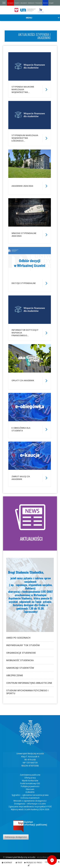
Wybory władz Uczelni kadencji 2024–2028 (30, 809)
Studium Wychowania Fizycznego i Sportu (27, 692)
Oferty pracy (30, 778)
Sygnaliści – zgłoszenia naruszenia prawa (30, 795)
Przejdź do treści (33, 863)
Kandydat (10, 3)
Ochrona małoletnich (30, 798)
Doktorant (31, 3)
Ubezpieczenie (15, 675)
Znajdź (51, 3)
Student (17, 3)
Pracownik (39, 3)
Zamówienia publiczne (30, 775)
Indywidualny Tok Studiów (23, 645)
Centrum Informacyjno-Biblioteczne (29, 683)
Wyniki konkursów (30, 781)
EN (4, 3)
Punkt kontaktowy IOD (30, 783)
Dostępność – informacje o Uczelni (30, 804)
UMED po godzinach (18, 638)
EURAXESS (30, 792)
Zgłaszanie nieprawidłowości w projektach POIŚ (30, 807)
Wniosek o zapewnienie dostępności (30, 801)
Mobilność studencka (20, 660)
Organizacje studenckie (21, 653)
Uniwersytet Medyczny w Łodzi (20, 857)
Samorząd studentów (20, 668)
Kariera (45, 3)
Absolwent (24, 3)
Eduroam (30, 789)
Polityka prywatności (30, 786)
